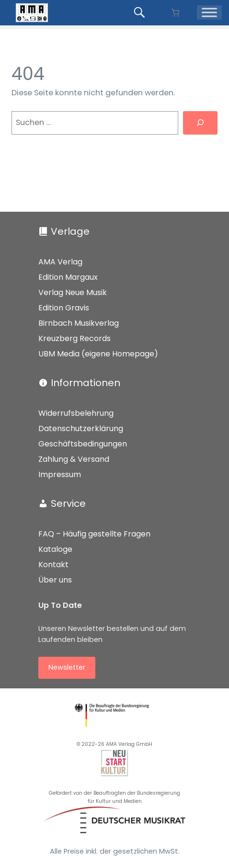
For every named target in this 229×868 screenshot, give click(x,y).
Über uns (55, 580)
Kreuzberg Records (74, 338)
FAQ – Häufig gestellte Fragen (94, 534)
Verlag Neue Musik (73, 292)
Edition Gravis (64, 308)
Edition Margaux (68, 277)
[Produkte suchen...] (141, 12)
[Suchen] (200, 123)
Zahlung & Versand (74, 459)
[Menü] (209, 13)
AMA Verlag (60, 262)
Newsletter (67, 667)
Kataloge (55, 549)
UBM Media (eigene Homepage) (98, 354)
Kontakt (53, 565)
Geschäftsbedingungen (83, 444)
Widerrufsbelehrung (76, 413)
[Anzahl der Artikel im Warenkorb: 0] (176, 13)
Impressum (60, 474)
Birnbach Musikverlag (79, 323)
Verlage (70, 231)
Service (68, 503)
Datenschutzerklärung (81, 428)
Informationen (86, 383)
